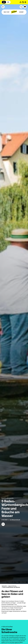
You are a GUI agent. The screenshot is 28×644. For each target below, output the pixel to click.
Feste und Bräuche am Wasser (11, 587)
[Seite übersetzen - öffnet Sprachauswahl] (25, 2)
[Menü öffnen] (3, 7)
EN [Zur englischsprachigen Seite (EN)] (8, 2)
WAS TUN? (7, 12)
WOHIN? (21, 12)
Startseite (4, 586)
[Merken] (3, 524)
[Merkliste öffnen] (25, 7)
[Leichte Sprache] (21, 2)
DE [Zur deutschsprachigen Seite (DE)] (4, 2)
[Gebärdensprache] (23, 2)
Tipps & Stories (12, 586)
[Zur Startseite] (14, 12)
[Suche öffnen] (21, 7)
